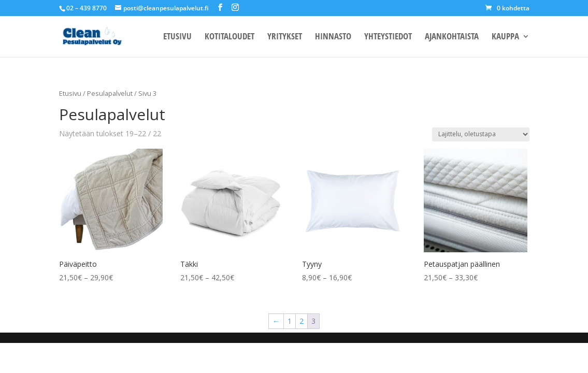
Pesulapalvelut (110, 93)
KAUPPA (505, 37)
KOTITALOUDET (230, 37)
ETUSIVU (177, 37)
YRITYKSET (285, 37)
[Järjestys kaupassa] (481, 134)
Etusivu (70, 93)
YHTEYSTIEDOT (388, 37)
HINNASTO (333, 37)
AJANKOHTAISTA (452, 37)
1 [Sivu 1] (290, 321)
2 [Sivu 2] (302, 321)
